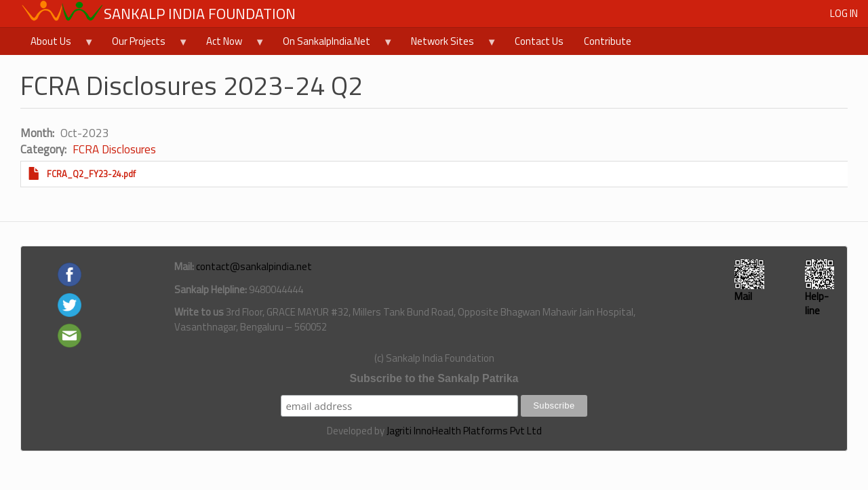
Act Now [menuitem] (231, 44)
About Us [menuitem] (57, 44)
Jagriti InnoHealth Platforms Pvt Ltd (464, 431)
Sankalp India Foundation (200, 14)
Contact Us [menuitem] (539, 41)
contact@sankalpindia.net (254, 266)
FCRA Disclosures (114, 149)
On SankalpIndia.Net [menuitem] (333, 44)
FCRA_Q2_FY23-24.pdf (91, 174)
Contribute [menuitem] (608, 41)
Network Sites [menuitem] (449, 44)
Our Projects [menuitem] (145, 44)
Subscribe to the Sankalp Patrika (434, 378)
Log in (844, 13)
